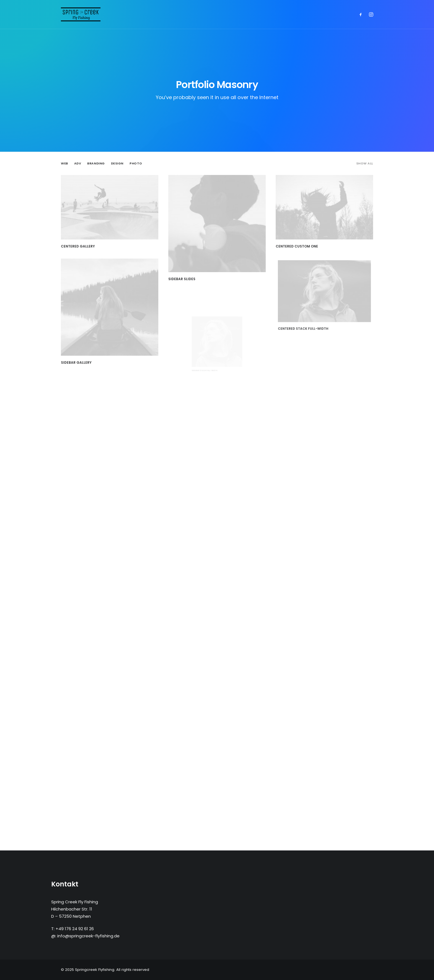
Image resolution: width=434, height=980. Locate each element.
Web (64, 163)
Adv (78, 163)
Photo (136, 163)
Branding (96, 163)
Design (117, 163)
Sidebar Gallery (92, 339)
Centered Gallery (78, 246)
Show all (365, 163)
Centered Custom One (301, 241)
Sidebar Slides (182, 278)
